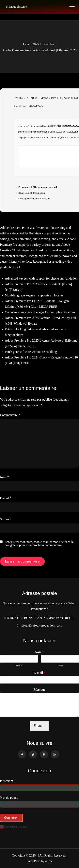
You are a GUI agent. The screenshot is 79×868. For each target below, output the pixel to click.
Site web (6, 519)
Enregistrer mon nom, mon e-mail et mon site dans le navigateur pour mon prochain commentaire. (39, 544)
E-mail (6, 498)
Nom (4, 477)
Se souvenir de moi (13, 827)
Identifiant (7, 781)
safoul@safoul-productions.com (40, 625)
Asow (49, 861)
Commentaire (10, 415)
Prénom (19, 665)
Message (39, 689)
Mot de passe (9, 798)
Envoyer (40, 726)
